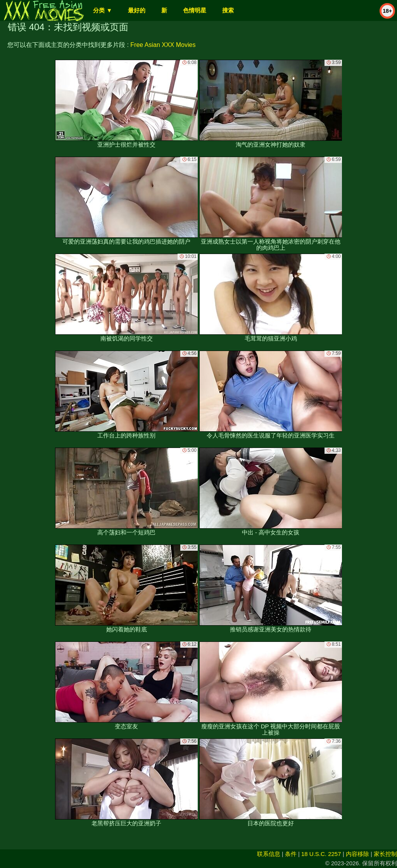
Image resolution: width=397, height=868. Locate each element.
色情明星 (195, 10)
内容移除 (357, 854)
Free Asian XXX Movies (163, 45)
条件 (291, 854)
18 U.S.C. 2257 (321, 854)
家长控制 (385, 854)
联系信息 (269, 854)
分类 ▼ (103, 10)
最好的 (137, 10)
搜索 (228, 10)
